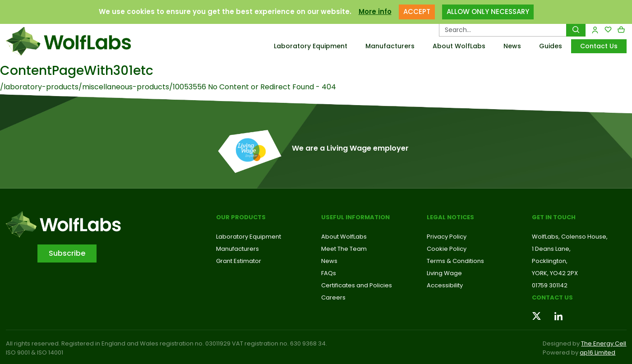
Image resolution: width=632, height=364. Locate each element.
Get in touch (554, 217)
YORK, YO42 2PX (555, 273)
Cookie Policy (447, 249)
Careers (333, 297)
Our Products (241, 217)
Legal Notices (450, 217)
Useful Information (355, 217)
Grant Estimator (239, 261)
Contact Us (599, 46)
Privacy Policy (447, 237)
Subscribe (67, 253)
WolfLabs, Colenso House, (570, 237)
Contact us (552, 297)
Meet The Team (344, 249)
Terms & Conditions (455, 261)
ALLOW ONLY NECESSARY (488, 12)
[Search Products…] (503, 30)
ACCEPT (417, 12)
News (512, 46)
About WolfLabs (459, 46)
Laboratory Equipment (311, 46)
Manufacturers (390, 46)
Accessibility (445, 285)
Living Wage (444, 273)
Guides (551, 46)
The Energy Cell (604, 343)
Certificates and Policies (357, 285)
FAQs (329, 273)
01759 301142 (550, 285)
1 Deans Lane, (551, 249)
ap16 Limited (597, 352)
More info (375, 12)
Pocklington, (550, 261)
